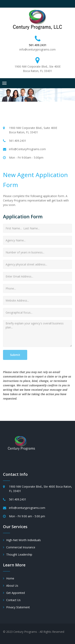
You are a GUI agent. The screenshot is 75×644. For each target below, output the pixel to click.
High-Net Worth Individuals (23, 540)
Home (10, 578)
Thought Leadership (19, 554)
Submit (15, 355)
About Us (12, 586)
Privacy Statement (18, 607)
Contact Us (13, 600)
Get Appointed (15, 593)
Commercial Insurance (21, 547)
